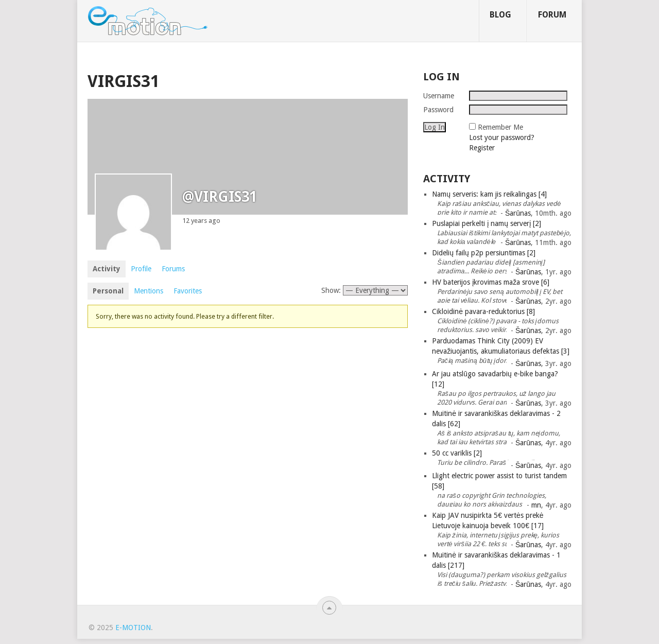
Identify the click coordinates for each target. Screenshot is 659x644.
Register (482, 148)
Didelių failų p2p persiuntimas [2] (484, 253)
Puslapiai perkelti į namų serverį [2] (487, 223)
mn (536, 505)
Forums (173, 269)
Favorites (188, 291)
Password (438, 110)
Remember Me (500, 127)
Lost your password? (502, 137)
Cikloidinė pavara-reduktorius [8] (483, 311)
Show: (331, 290)
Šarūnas (518, 213)
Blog (500, 15)
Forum (552, 15)
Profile (141, 269)
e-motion (133, 628)
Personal (108, 291)
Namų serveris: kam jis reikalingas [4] (489, 194)
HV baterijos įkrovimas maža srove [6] (491, 282)
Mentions (149, 291)
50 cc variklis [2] (457, 453)
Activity (107, 269)
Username (439, 96)
